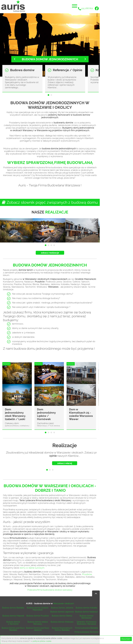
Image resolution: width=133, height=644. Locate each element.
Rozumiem (126, 639)
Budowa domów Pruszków (38, 616)
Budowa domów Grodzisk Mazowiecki (38, 609)
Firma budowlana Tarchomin (87, 632)
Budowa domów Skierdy (62, 616)
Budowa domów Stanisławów (87, 617)
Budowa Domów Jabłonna (62, 608)
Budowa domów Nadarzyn (87, 612)
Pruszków (87, 574)
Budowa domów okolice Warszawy (38, 623)
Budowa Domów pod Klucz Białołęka (13, 629)
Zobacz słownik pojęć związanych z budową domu (50, 202)
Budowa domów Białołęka (13, 608)
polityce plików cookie (42, 641)
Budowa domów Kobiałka (87, 608)
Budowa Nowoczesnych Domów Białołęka (62, 629)
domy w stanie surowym (32, 568)
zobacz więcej (65, 463)
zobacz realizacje (50, 253)
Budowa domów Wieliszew (62, 622)
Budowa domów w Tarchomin (13, 623)
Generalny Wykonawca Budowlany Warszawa (87, 623)
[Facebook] (97, 9)
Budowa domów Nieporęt (13, 616)
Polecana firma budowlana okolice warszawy (50, 590)
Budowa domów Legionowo (62, 612)
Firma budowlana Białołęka (87, 628)
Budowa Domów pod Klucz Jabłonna (38, 629)
